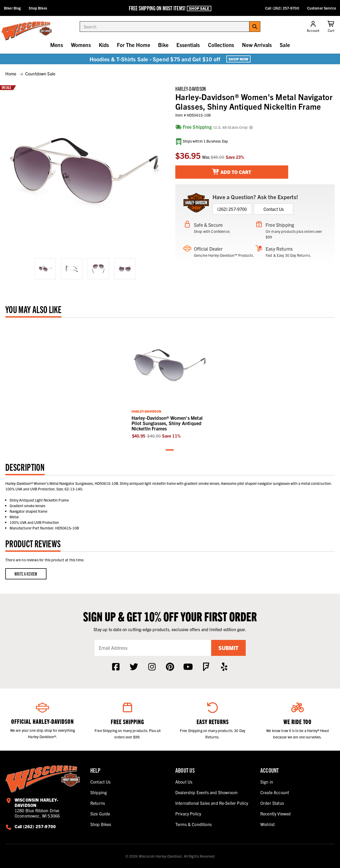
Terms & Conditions (194, 824)
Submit (228, 648)
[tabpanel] (170, 381)
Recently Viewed (275, 814)
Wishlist (267, 824)
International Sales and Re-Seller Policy (212, 803)
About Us (184, 782)
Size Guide (100, 814)
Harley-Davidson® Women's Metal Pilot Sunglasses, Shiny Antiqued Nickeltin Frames (167, 423)
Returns (98, 803)
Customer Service (322, 8)
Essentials (188, 45)
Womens (81, 45)
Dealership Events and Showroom (206, 792)
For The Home (133, 45)
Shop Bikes (38, 8)
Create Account (275, 792)
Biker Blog (12, 8)
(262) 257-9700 (232, 209)
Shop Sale (199, 8)
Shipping (99, 792)
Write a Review (26, 574)
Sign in (267, 782)
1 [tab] (170, 450)
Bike (163, 45)
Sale (285, 45)
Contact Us (274, 209)
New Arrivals (257, 45)
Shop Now (238, 59)
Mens (57, 45)
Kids (104, 45)
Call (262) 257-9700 (282, 8)
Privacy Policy (188, 814)
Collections (221, 45)
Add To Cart (232, 172)
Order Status (272, 803)
